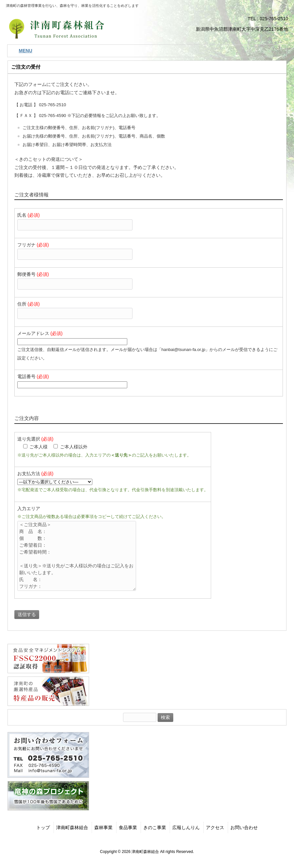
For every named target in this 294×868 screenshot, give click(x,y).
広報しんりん (186, 827)
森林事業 (103, 827)
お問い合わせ (244, 827)
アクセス (215, 827)
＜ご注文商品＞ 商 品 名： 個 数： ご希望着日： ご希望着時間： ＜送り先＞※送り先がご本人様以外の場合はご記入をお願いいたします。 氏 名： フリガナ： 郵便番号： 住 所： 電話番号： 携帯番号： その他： (81, 556)
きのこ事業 (155, 827)
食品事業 (128, 827)
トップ (43, 827)
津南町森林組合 (72, 827)
